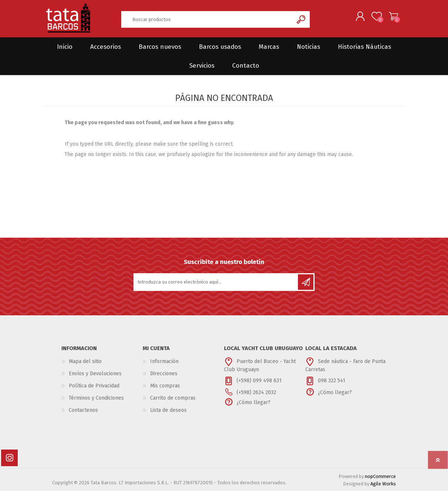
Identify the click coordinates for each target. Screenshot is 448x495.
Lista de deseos (168, 414)
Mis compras (165, 390)
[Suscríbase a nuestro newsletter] (216, 286)
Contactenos (83, 414)
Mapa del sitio (85, 365)
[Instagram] (9, 462)
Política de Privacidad (94, 390)
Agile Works (383, 488)
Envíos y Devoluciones (95, 378)
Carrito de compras (388, 18)
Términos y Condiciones (96, 402)
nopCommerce (380, 480)
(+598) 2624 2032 (256, 396)
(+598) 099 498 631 (259, 385)
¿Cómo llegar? (254, 406)
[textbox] (207, 21)
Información (164, 365)
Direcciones (164, 378)
